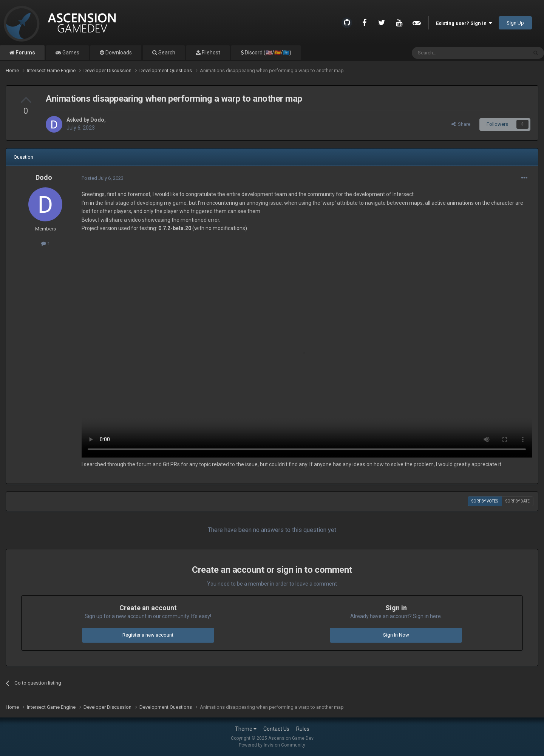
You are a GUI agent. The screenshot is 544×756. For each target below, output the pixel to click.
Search (166, 53)
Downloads (118, 53)
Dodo (97, 120)
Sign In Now (396, 635)
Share (461, 124)
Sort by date (518, 501)
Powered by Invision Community (272, 745)
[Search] (452, 53)
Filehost (210, 53)
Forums (25, 53)
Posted (103, 178)
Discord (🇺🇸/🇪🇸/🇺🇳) (267, 53)
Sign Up (515, 23)
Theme (246, 729)
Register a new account (148, 635)
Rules (303, 729)
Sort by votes (485, 501)
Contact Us (276, 729)
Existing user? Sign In (464, 23)
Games (70, 53)
